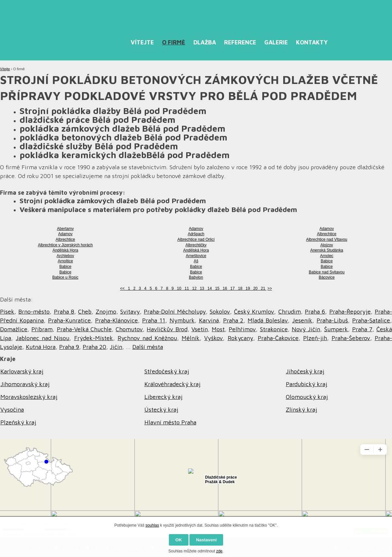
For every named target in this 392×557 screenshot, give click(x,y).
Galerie (276, 42)
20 (255, 288)
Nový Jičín (306, 329)
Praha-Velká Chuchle (84, 329)
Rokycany (240, 338)
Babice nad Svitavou (327, 272)
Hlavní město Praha (170, 422)
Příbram (42, 329)
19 (247, 288)
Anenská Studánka (327, 250)
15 (217, 288)
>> (270, 288)
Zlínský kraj (302, 410)
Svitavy (130, 311)
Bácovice (327, 277)
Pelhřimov (242, 329)
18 (240, 288)
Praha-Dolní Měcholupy (175, 311)
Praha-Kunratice (69, 320)
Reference (240, 42)
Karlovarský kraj (22, 371)
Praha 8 (64, 311)
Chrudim (290, 311)
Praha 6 (315, 311)
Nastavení (206, 540)
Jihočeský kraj (305, 371)
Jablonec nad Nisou (42, 338)
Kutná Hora (41, 347)
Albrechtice (327, 234)
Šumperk (336, 329)
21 (262, 288)
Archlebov (65, 256)
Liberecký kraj (163, 397)
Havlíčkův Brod (167, 329)
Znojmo (106, 311)
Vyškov (213, 338)
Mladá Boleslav (268, 320)
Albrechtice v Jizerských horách (65, 245)
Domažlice (14, 329)
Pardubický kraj (307, 384)
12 (194, 288)
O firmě (174, 42)
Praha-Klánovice (116, 320)
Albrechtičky (196, 245)
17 (232, 288)
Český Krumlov (254, 311)
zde (219, 551)
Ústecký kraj (161, 410)
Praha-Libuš (332, 320)
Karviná (209, 320)
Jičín (116, 347)
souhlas (152, 525)
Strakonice (274, 329)
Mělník (191, 338)
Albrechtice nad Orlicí (196, 239)
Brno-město (34, 311)
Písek (7, 311)
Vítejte (142, 42)
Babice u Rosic (65, 277)
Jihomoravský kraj (25, 384)
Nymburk (182, 320)
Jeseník (302, 320)
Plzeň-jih (315, 338)
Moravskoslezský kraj (29, 397)
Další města (148, 347)
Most (218, 329)
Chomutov (129, 329)
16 (224, 288)
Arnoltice (65, 261)
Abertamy (65, 229)
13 (201, 288)
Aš (196, 261)
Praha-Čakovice (278, 338)
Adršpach (196, 234)
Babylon (196, 277)
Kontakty (312, 42)
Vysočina (12, 410)
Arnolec (327, 256)
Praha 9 (69, 347)
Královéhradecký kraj (172, 384)
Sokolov (220, 311)
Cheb (85, 311)
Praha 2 (233, 320)
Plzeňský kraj (18, 422)
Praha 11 (154, 320)
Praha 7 (362, 329)
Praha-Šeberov (351, 338)
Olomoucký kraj (307, 397)
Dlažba (205, 42)
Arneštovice (196, 256)
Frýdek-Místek (94, 338)
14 (209, 288)
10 (179, 288)
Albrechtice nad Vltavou (327, 239)
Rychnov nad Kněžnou (147, 338)
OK (179, 540)
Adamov (196, 229)
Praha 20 (94, 347)
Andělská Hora (65, 250)
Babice (327, 261)
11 (186, 288)
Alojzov (327, 245)
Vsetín (200, 329)
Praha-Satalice (371, 320)
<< (123, 288)
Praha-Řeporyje (350, 311)
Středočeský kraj (167, 371)
